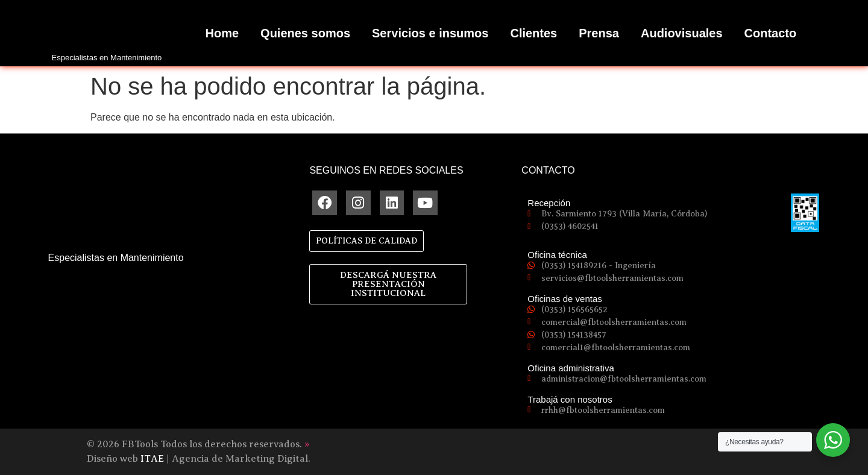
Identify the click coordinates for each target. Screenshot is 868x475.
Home (222, 33)
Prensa (599, 33)
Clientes (533, 33)
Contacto (771, 33)
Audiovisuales (682, 33)
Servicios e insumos (430, 33)
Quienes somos (305, 33)
